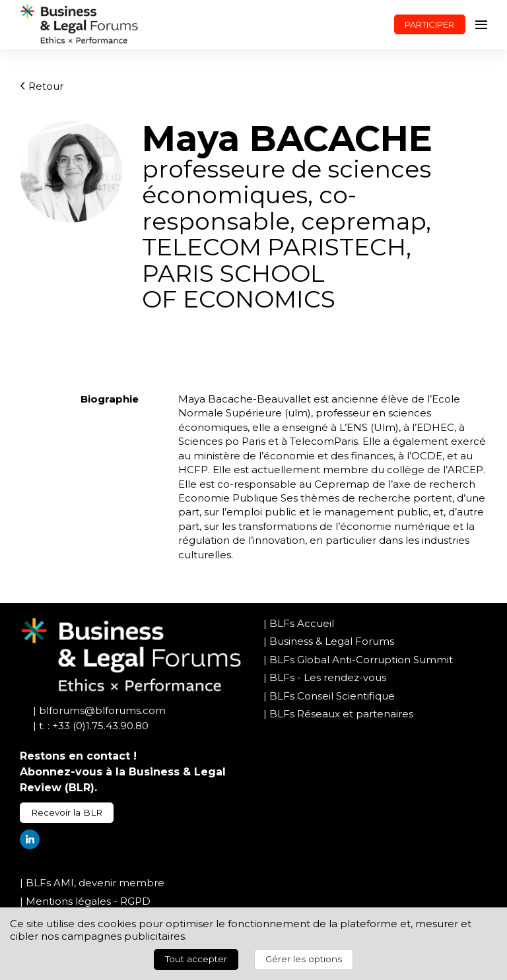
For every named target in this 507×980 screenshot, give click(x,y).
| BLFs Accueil (299, 623)
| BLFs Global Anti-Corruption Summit (358, 660)
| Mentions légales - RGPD (85, 901)
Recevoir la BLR (67, 812)
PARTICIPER (429, 24)
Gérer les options (304, 959)
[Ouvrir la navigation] (481, 24)
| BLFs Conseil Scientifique (329, 696)
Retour (42, 86)
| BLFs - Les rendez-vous (325, 677)
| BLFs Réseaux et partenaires (338, 714)
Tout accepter (196, 959)
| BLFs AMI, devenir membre (92, 883)
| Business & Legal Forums (329, 641)
